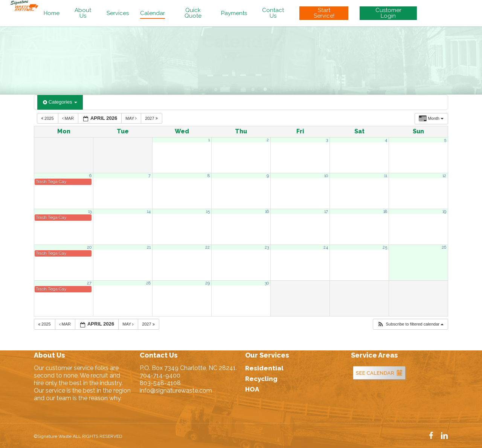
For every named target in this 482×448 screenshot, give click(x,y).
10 (326, 176)
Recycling (261, 379)
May (132, 118)
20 (89, 247)
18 (385, 211)
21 (149, 247)
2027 (152, 118)
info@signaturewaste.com (176, 391)
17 (326, 211)
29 (207, 283)
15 (208, 211)
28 (148, 283)
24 (326, 247)
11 (386, 176)
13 (90, 211)
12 (444, 176)
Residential (264, 368)
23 (267, 247)
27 (89, 283)
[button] (410, 324)
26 (444, 247)
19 (444, 211)
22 (207, 247)
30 (267, 283)
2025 (48, 118)
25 (385, 247)
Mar (69, 118)
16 (267, 211)
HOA (252, 389)
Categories (60, 102)
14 (149, 211)
